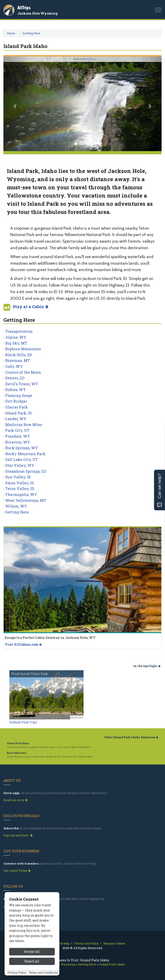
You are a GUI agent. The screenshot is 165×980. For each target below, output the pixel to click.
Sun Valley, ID (18, 477)
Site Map (64, 943)
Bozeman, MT (18, 360)
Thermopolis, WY (21, 494)
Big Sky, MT (16, 343)
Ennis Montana (17, 753)
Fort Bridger (16, 401)
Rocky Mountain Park (25, 454)
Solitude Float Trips (23, 722)
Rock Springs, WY (22, 448)
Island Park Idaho (18, 743)
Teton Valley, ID (20, 489)
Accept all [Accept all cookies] (32, 951)
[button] (15, 104)
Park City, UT (17, 430)
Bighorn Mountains (23, 349)
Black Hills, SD (19, 355)
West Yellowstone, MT (26, 500)
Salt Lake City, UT (22, 459)
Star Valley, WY (20, 465)
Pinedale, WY (18, 436)
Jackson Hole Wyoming (37, 13)
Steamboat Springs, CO (26, 471)
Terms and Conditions (43, 972)
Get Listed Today (17, 871)
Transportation (19, 331)
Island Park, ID (18, 413)
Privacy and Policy (86, 943)
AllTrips (24, 8)
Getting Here (31, 33)
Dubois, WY (16, 390)
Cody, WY (14, 366)
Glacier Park (17, 407)
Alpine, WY (16, 337)
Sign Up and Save (18, 835)
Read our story (16, 800)
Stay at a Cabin (30, 307)
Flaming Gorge (19, 395)
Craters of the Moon (23, 372)
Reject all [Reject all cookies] (32, 961)
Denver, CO (15, 378)
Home (11, 33)
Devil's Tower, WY (22, 384)
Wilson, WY (16, 506)
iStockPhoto (89, 59)
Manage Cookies (114, 943)
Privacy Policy (17, 972)
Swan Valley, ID (20, 483)
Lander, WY (16, 419)
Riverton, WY (18, 442)
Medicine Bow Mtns (24, 425)
